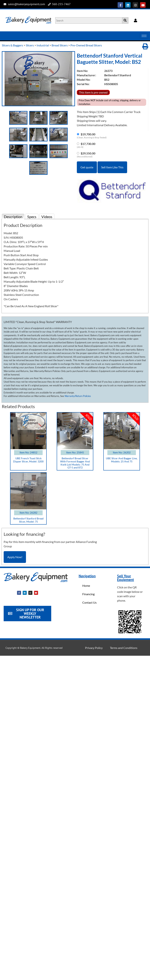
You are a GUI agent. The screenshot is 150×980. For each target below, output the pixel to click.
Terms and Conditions (124, 648)
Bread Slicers (60, 45)
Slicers (30, 45)
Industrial (43, 45)
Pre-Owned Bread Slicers (86, 45)
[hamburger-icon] (144, 36)
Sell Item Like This (112, 167)
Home (86, 586)
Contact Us (89, 602)
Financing (88, 594)
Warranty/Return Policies (78, 396)
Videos (47, 217)
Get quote (87, 167)
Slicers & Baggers (12, 45)
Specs (32, 217)
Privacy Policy (94, 648)
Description (13, 217)
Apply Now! (15, 557)
